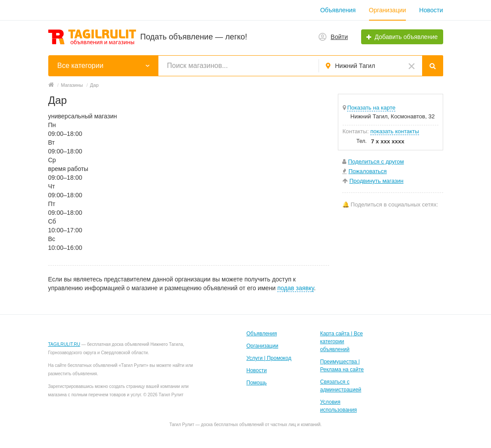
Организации (388, 10)
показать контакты (395, 131)
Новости (431, 10)
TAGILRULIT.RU (64, 344)
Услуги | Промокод (269, 358)
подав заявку (296, 288)
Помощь (257, 383)
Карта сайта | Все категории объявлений (342, 341)
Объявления (338, 10)
